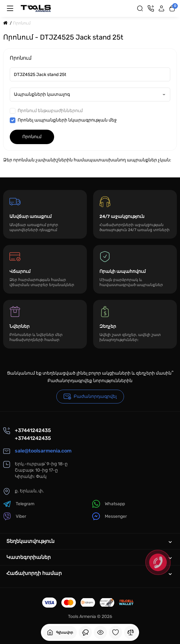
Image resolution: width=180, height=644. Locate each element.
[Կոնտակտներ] (151, 8)
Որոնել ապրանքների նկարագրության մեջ (63, 120)
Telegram (19, 504)
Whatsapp (109, 504)
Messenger (110, 516)
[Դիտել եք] (85, 632)
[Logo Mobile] (36, 8)
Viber (15, 516)
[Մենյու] (10, 8)
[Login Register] (161, 8)
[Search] (140, 8)
